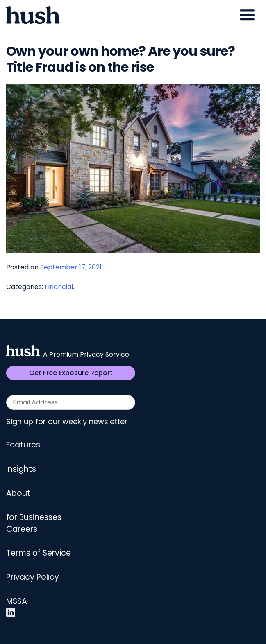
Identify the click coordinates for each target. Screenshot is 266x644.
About (18, 493)
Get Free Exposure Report (71, 373)
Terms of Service (39, 553)
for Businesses (34, 517)
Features (23, 445)
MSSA (17, 601)
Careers (22, 529)
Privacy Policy (33, 577)
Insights (21, 469)
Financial (59, 287)
